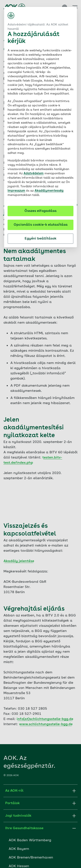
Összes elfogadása (40, 211)
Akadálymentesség (49, 191)
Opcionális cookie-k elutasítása (41, 225)
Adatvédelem (34, 173)
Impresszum (16, 191)
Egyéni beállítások (40, 239)
